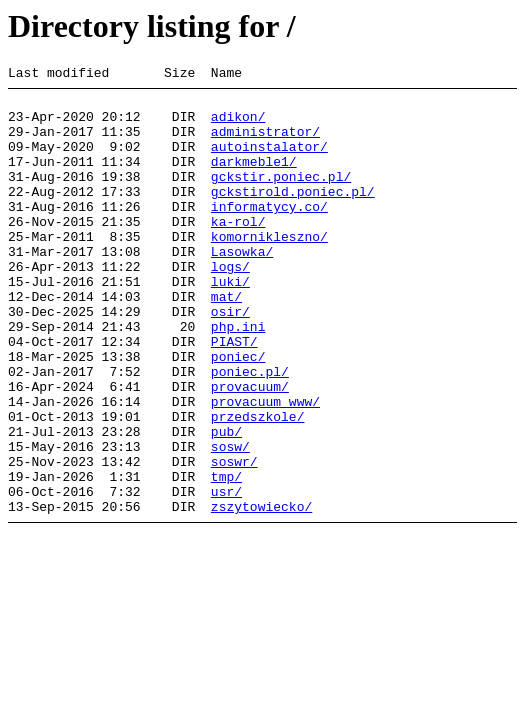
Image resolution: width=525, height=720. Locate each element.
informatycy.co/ (269, 233)
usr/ (226, 575)
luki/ (230, 323)
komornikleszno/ (269, 269)
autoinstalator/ (269, 161)
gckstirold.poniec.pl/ (293, 215)
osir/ (230, 359)
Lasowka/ (242, 287)
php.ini (238, 377)
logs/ (230, 305)
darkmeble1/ (254, 179)
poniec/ (238, 413)
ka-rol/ (238, 251)
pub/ (226, 503)
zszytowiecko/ (261, 593)
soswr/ (234, 539)
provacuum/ (250, 449)
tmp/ (226, 557)
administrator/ (265, 143)
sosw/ (230, 521)
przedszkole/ (258, 485)
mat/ (226, 341)
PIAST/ (234, 395)
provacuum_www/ (265, 467)
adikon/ (238, 125)
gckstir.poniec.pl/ (281, 197)
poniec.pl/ (250, 431)
